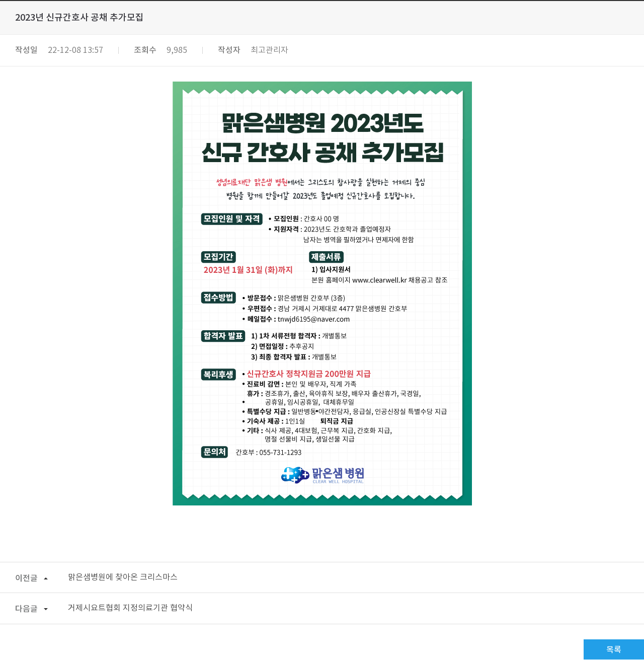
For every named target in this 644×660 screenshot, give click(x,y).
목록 (614, 650)
